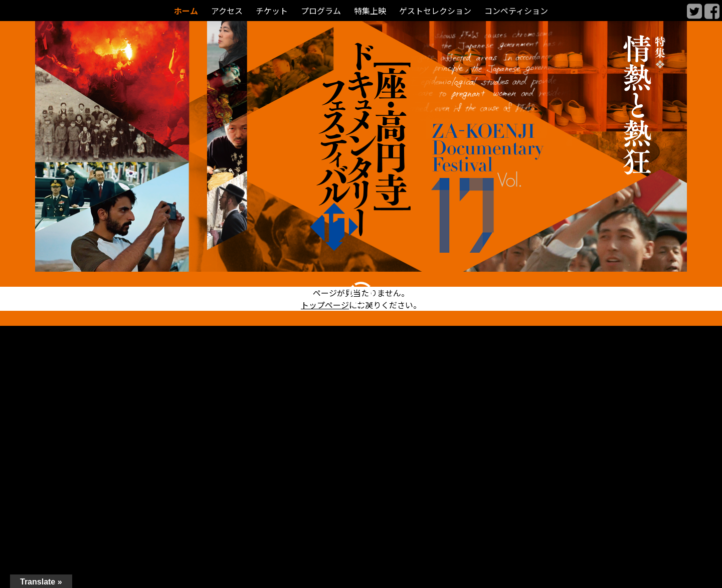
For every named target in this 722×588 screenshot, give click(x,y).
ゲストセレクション (435, 11)
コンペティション (516, 11)
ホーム (186, 11)
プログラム (321, 11)
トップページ (325, 305)
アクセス (227, 11)
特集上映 (370, 11)
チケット (272, 11)
